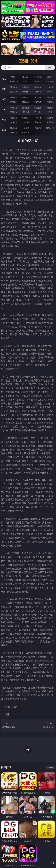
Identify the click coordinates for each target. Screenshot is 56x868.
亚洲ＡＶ (14, 87)
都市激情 (14, 118)
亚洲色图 (26, 108)
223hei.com (28, 61)
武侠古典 (50, 118)
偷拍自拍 (26, 97)
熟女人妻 (14, 92)
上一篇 (13, 726)
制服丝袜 (14, 102)
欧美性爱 (50, 97)
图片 (4, 110)
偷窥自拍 (14, 108)
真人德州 (26, 77)
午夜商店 (26, 128)
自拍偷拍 (26, 87)
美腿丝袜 (14, 112)
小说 (4, 120)
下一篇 (43, 726)
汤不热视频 (50, 128)
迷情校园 (14, 122)
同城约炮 (14, 128)
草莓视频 (38, 128)
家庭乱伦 (26, 118)
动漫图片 (50, 108)
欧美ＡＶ (38, 87)
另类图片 (50, 112)
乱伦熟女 (38, 102)
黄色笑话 (38, 122)
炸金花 (26, 81)
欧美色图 (38, 108)
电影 (4, 99)
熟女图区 (38, 112)
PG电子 (14, 77)
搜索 (50, 67)
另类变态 (50, 102)
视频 (4, 89)
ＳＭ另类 (50, 92)
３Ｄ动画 (50, 87)
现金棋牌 (38, 81)
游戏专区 (50, 77)
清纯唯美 (26, 112)
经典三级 (26, 102)
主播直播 (38, 92)
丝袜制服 (26, 92)
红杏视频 (14, 132)
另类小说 (26, 122)
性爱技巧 (50, 122)
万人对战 (38, 77)
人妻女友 (38, 118)
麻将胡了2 (14, 81)
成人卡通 (38, 97)
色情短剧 (26, 132)
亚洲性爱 (14, 97)
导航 (4, 130)
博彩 (4, 79)
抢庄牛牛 (50, 81)
